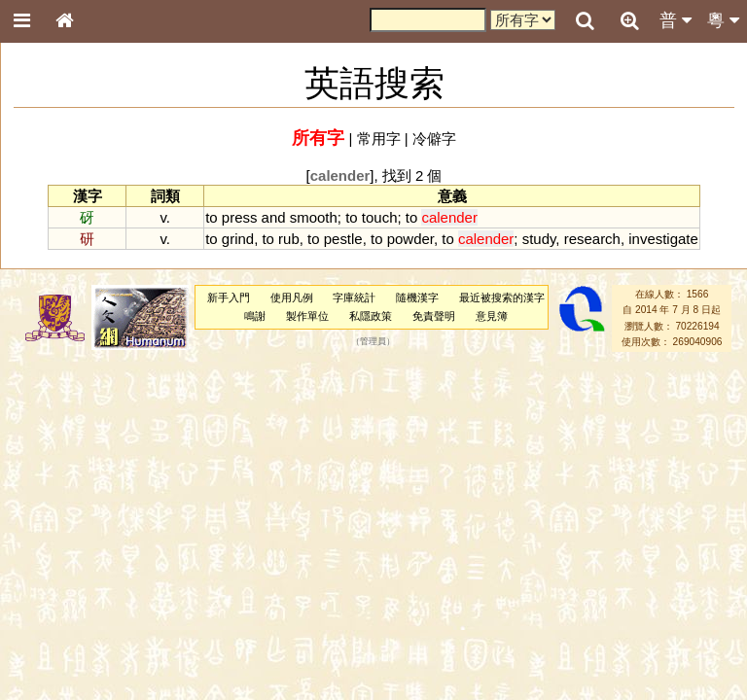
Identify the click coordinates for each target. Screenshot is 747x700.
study (539, 239)
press (240, 217)
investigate (663, 239)
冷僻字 (434, 139)
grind (238, 239)
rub (289, 239)
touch (380, 217)
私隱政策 (371, 316)
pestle (343, 239)
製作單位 (307, 316)
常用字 (379, 139)
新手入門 (229, 297)
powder (410, 239)
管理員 (373, 342)
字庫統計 (354, 297)
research (592, 239)
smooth (314, 217)
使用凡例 (292, 297)
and (274, 217)
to (211, 217)
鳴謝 (255, 316)
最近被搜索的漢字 (502, 297)
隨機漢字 (417, 297)
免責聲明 (434, 316)
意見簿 (492, 316)
